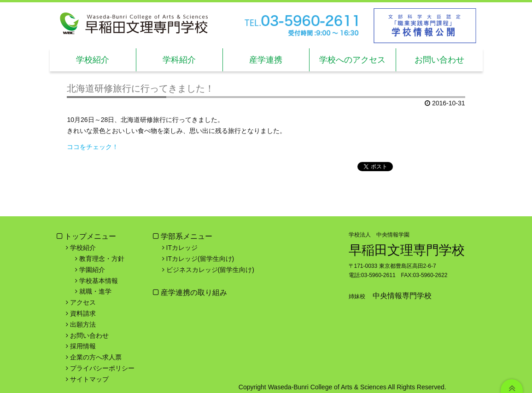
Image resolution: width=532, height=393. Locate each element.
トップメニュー (90, 236)
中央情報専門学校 (402, 296)
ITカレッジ (182, 248)
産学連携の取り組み (193, 292)
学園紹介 (92, 270)
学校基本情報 (99, 281)
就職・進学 (95, 291)
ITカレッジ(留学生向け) (200, 259)
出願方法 (83, 324)
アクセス (83, 302)
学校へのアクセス (352, 60)
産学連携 (266, 60)
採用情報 (83, 346)
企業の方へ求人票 (96, 357)
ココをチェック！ (93, 147)
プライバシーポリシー (102, 368)
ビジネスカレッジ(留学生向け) (210, 270)
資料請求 (83, 313)
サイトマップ (89, 379)
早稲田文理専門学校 (407, 250)
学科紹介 (179, 60)
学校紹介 (93, 60)
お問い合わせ (439, 60)
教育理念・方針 (102, 259)
